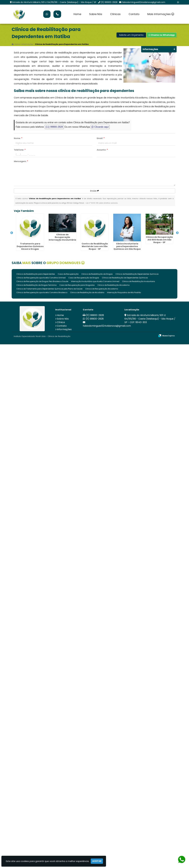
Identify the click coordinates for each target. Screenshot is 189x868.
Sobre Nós (96, 14)
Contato (134, 14)
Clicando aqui (100, 127)
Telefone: (20, 150)
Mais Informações (161, 14)
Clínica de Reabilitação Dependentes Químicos (137, 274)
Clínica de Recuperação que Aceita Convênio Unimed (41, 278)
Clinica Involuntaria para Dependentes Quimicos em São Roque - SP (127, 248)
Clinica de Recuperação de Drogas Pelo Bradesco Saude (42, 281)
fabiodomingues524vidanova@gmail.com (144, 2)
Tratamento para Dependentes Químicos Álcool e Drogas (30, 246)
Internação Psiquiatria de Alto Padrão (124, 292)
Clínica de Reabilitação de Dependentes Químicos (125, 278)
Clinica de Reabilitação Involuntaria (139, 281)
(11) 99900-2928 (109, 2)
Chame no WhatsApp (162, 35)
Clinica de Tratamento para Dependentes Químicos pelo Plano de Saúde (49, 289)
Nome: (18, 138)
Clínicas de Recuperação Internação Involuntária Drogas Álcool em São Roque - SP (62, 240)
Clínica (61, 322)
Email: (101, 138)
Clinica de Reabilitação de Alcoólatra (87, 292)
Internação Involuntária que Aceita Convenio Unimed (95, 281)
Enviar (95, 191)
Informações (64, 329)
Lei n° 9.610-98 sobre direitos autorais (102, 203)
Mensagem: (21, 161)
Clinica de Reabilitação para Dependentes (36, 274)
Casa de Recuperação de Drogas (84, 278)
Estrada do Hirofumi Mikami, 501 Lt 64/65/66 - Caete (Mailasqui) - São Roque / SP (54, 2)
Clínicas (115, 14)
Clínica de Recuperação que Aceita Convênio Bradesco (42, 292)
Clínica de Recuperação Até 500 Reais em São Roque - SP (159, 240)
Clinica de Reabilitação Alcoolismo (113, 285)
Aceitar (97, 861)
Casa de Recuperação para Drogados (77, 285)
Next (177, 233)
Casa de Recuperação (68, 274)
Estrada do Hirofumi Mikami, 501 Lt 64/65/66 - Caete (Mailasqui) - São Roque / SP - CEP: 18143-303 (150, 319)
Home (77, 14)
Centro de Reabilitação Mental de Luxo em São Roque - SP (95, 246)
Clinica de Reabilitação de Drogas (97, 274)
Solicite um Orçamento (131, 35)
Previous (12, 233)
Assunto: (102, 150)
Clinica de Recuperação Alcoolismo (102, 289)
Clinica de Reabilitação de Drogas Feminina (36, 285)
